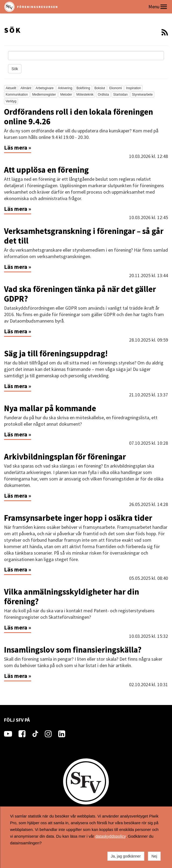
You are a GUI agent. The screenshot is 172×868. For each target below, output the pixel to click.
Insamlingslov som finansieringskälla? (73, 650)
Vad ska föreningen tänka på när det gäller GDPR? (80, 294)
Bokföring (83, 88)
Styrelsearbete (142, 95)
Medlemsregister (44, 95)
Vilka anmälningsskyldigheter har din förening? (72, 596)
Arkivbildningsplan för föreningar (65, 457)
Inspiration (133, 88)
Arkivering (65, 88)
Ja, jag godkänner (126, 856)
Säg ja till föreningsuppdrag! (56, 353)
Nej (154, 856)
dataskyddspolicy (110, 836)
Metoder (66, 95)
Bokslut (100, 88)
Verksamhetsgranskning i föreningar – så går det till (84, 236)
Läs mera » (18, 148)
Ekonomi (116, 88)
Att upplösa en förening (46, 170)
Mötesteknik (85, 95)
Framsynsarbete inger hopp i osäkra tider (78, 518)
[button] (164, 7)
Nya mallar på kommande (50, 408)
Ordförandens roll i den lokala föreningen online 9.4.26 (78, 117)
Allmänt (26, 88)
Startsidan (120, 95)
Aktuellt (11, 88)
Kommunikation (17, 95)
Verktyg (11, 101)
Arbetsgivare (44, 88)
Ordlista (103, 95)
